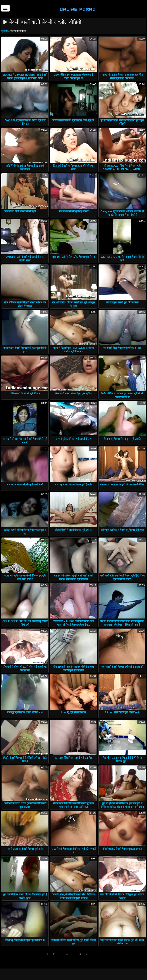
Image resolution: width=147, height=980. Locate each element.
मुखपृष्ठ (5, 31)
